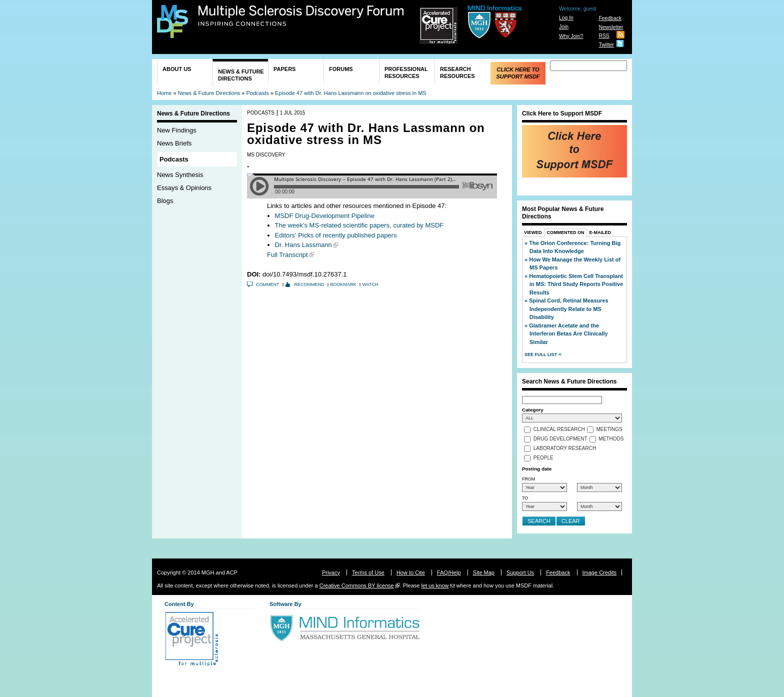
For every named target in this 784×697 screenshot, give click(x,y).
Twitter (606, 45)
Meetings (609, 430)
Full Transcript (287, 255)
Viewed (533, 232)
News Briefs (174, 143)
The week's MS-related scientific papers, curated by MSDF (359, 225)
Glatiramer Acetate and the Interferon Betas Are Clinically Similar (568, 334)
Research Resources (457, 72)
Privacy (331, 572)
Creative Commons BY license (357, 585)
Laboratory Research (565, 449)
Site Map (484, 572)
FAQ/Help (449, 572)
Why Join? (571, 36)
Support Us (520, 572)
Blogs (165, 201)
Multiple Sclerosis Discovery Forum (301, 16)
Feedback (610, 18)
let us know (435, 585)
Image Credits (599, 572)
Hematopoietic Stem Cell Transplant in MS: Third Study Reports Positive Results (576, 284)
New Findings (177, 130)
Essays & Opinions (184, 188)
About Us (177, 69)
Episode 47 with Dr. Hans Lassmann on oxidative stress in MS (351, 93)
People (543, 458)
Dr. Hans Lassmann (303, 245)
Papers (284, 69)
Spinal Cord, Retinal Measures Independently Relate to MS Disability (568, 309)
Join (564, 27)
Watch (370, 284)
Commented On (566, 232)
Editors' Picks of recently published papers (336, 235)
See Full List (541, 354)
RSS (604, 36)
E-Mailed (600, 232)
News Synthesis (180, 175)
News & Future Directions (241, 75)
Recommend (309, 284)
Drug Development (560, 439)
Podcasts (258, 93)
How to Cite (411, 572)
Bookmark (343, 284)
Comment (268, 284)
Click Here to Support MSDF (518, 73)
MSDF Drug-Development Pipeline (325, 216)
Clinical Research (559, 430)
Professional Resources (406, 72)
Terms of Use (368, 572)
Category (533, 410)
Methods (611, 439)
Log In (566, 18)
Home (164, 93)
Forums (341, 69)
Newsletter (611, 27)
